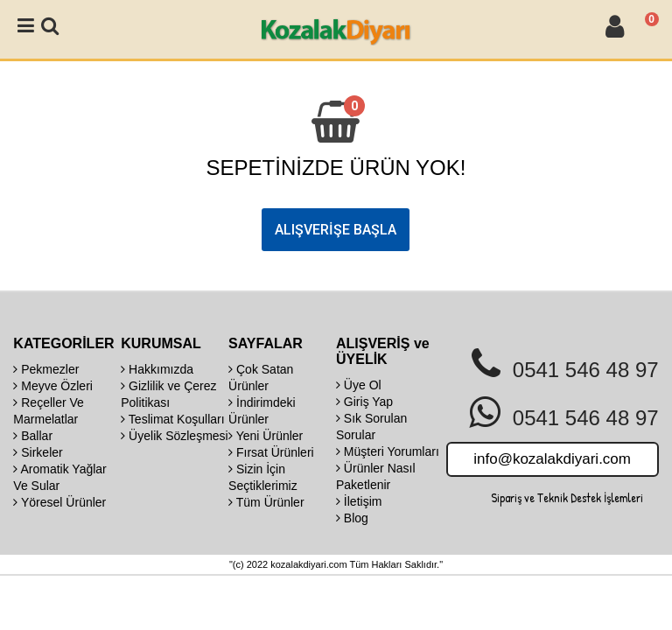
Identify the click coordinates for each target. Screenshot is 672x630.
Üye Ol (359, 385)
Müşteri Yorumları (388, 451)
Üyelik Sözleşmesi (174, 436)
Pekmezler (46, 369)
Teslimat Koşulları (172, 419)
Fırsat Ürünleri (271, 452)
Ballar (33, 436)
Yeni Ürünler (266, 436)
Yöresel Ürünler (59, 502)
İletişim (359, 501)
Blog (352, 518)
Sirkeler (38, 452)
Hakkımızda (157, 369)
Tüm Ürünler (266, 502)
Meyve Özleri (53, 386)
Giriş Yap (364, 402)
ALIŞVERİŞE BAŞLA (336, 230)
